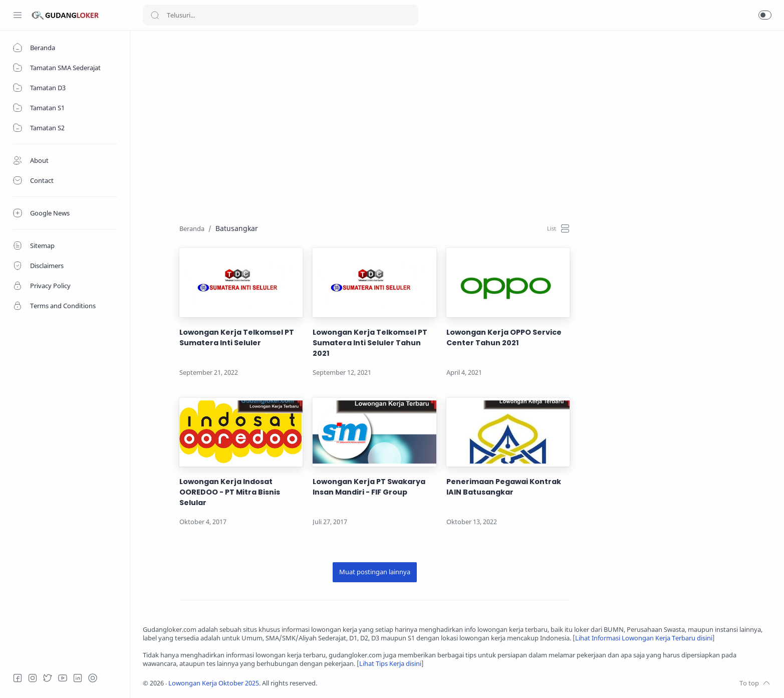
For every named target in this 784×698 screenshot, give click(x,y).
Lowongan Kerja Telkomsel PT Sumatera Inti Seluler (237, 337)
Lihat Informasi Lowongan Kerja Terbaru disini (644, 638)
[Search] (281, 15)
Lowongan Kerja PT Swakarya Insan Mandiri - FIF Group (369, 487)
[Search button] (155, 15)
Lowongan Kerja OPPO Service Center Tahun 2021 (504, 337)
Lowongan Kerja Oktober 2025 (214, 683)
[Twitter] (48, 678)
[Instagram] (33, 678)
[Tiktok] (93, 678)
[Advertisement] (443, 113)
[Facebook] (18, 678)
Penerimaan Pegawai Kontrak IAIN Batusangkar (504, 487)
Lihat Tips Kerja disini (390, 664)
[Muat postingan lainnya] (375, 572)
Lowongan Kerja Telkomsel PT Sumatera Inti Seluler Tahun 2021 (370, 343)
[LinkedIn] (78, 678)
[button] (765, 15)
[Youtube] (63, 678)
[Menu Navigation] (18, 15)
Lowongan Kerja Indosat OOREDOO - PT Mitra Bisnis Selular (230, 492)
